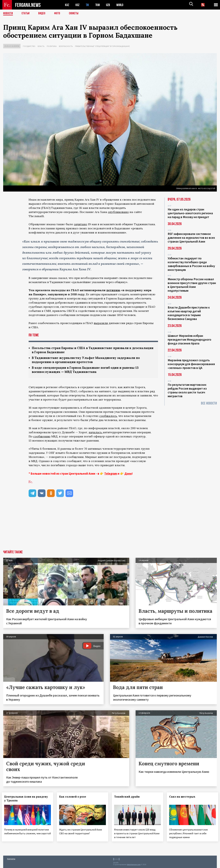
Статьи (26, 14)
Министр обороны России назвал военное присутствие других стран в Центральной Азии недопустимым (192, 285)
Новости (8, 14)
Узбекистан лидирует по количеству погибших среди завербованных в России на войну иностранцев (191, 264)
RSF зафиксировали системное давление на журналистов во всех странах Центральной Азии (191, 238)
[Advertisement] (110, 527)
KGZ (78, 5)
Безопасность (66, 46)
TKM (98, 5)
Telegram (111, 474)
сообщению (42, 437)
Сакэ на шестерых (184, 798)
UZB (109, 5)
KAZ (67, 5)
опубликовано (118, 212)
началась (96, 433)
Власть (41, 46)
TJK (88, 5)
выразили (101, 323)
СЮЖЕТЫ (76, 14)
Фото (59, 14)
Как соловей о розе (74, 798)
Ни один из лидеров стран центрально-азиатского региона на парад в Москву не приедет (190, 213)
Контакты (11, 859)
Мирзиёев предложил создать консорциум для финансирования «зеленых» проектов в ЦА (191, 364)
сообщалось (108, 417)
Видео (43, 14)
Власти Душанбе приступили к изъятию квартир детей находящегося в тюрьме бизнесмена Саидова (189, 313)
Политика (52, 46)
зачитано (81, 224)
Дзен (128, 474)
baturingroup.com (134, 865)
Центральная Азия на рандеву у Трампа (27, 799)
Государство (29, 46)
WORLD (121, 5)
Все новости (209, 403)
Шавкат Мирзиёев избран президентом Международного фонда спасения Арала (189, 340)
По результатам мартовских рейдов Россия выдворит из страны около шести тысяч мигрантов (187, 390)
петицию (113, 290)
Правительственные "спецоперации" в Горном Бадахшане (102, 46)
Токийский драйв (128, 798)
